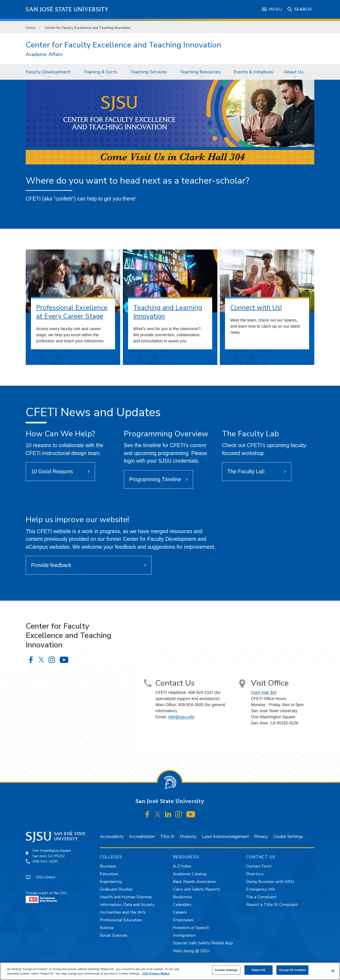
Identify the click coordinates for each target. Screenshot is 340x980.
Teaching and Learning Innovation (168, 312)
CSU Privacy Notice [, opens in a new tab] (156, 974)
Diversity (188, 837)
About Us (294, 72)
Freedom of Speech (191, 928)
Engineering (111, 882)
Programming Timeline (155, 479)
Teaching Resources (200, 72)
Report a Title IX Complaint (272, 905)
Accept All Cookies (292, 970)
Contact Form (259, 866)
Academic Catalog (190, 874)
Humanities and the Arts (123, 912)
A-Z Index (182, 866)
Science (107, 928)
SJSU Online (46, 877)
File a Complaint (261, 897)
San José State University (67, 9)
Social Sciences (114, 935)
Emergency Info (261, 889)
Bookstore (182, 897)
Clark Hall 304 (264, 693)
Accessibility (112, 837)
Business (108, 866)
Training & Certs (100, 72)
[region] (170, 971)
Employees (183, 920)
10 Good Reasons (52, 471)
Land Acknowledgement (225, 837)
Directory (255, 874)
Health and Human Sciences (126, 897)
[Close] (333, 971)
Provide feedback (51, 565)
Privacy (261, 837)
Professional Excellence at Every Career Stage (72, 312)
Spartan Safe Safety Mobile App (203, 943)
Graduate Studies (116, 889)
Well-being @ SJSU (191, 951)
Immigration (184, 935)
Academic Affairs (44, 55)
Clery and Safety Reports (196, 889)
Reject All (258, 970)
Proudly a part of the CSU (46, 897)
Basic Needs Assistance (194, 882)
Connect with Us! (256, 308)
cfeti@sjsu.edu (181, 717)
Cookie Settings (288, 837)
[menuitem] (49, 72)
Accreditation (142, 837)
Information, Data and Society (127, 905)
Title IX (167, 837)
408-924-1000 (45, 861)
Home (31, 28)
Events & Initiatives (253, 72)
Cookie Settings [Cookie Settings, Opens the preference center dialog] (226, 970)
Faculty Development (48, 72)
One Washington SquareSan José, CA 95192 (52, 853)
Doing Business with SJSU (270, 882)
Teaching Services (148, 72)
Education (109, 874)
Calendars (182, 905)
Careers (180, 912)
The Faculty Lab (246, 471)
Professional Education (121, 920)
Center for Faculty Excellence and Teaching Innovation (87, 28)
